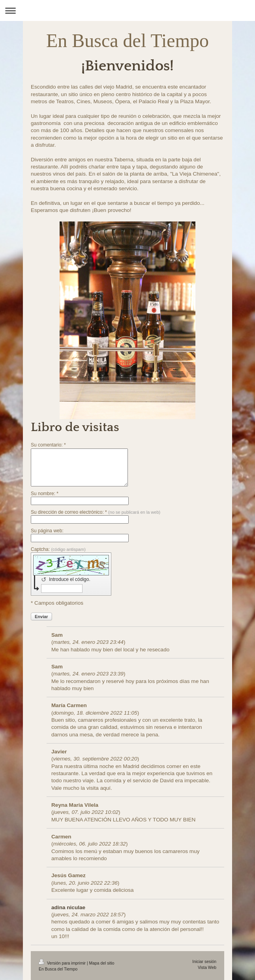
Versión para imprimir (63, 963)
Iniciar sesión (204, 962)
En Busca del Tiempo (127, 41)
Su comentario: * (48, 445)
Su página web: (47, 531)
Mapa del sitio (102, 963)
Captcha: (58, 549)
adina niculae (68, 907)
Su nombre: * (45, 494)
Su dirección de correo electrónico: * (96, 512)
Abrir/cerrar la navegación (127, 10)
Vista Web (207, 968)
